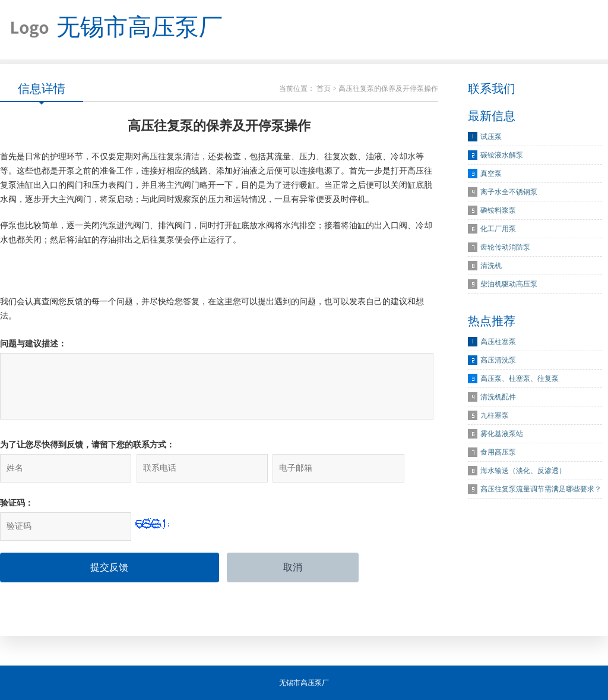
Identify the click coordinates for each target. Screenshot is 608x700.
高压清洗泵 (498, 360)
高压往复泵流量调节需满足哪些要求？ (541, 489)
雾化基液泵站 (502, 434)
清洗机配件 (498, 397)
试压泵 (491, 137)
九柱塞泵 (495, 415)
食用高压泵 (498, 452)
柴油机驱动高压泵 (509, 284)
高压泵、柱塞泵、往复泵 (520, 379)
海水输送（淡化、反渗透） (523, 471)
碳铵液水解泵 (502, 155)
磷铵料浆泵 (498, 210)
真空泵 (491, 174)
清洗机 (491, 266)
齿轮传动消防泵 (505, 247)
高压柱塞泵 (498, 342)
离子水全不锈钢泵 (509, 192)
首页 (324, 89)
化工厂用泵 (498, 229)
